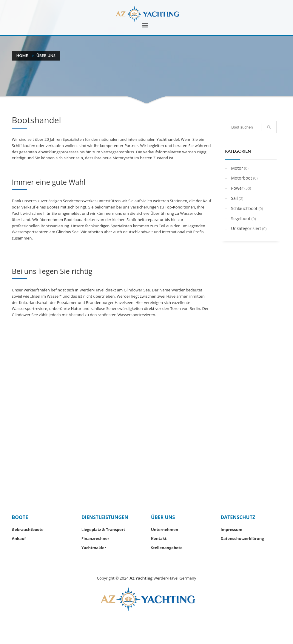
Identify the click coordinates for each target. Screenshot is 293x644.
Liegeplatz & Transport (103, 529)
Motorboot (242, 178)
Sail (234, 198)
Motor (237, 168)
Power (237, 188)
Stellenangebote (167, 548)
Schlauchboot (244, 208)
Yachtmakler (94, 548)
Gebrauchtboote (28, 529)
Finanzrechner (95, 538)
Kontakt (159, 538)
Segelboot (241, 218)
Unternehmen (165, 529)
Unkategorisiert (246, 228)
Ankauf (19, 538)
